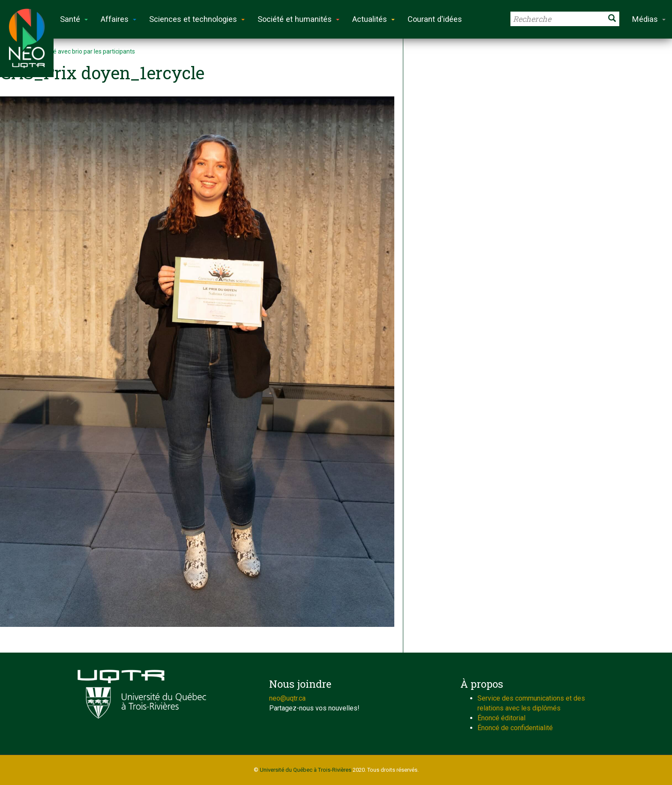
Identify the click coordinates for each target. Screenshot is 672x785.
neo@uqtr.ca (287, 698)
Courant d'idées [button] (435, 19)
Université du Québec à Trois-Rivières (306, 770)
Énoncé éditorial (501, 718)
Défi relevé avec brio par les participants (81, 51)
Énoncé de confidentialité (515, 728)
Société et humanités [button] (298, 19)
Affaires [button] (118, 19)
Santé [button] (74, 19)
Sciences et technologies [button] (197, 19)
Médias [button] (649, 19)
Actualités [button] (373, 19)
